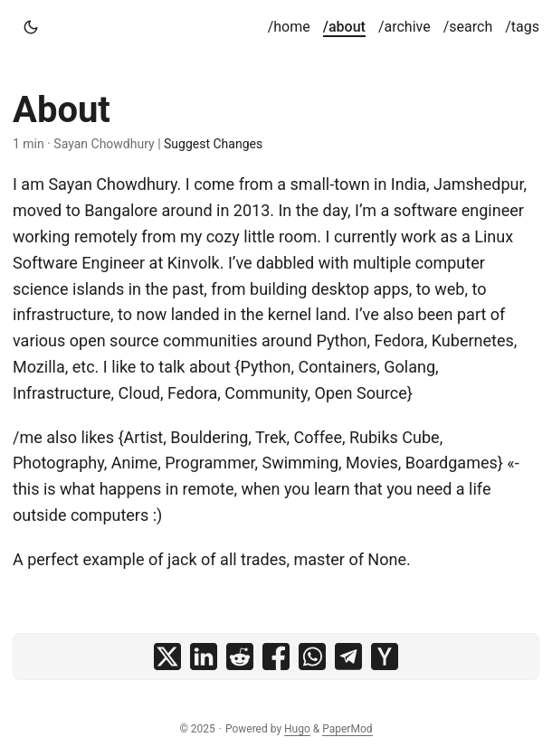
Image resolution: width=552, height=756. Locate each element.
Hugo (297, 729)
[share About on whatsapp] (312, 657)
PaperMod (347, 729)
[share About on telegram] (348, 657)
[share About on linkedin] (204, 657)
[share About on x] (167, 657)
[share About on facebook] (276, 657)
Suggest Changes (213, 144)
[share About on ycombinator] (385, 657)
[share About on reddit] (240, 657)
